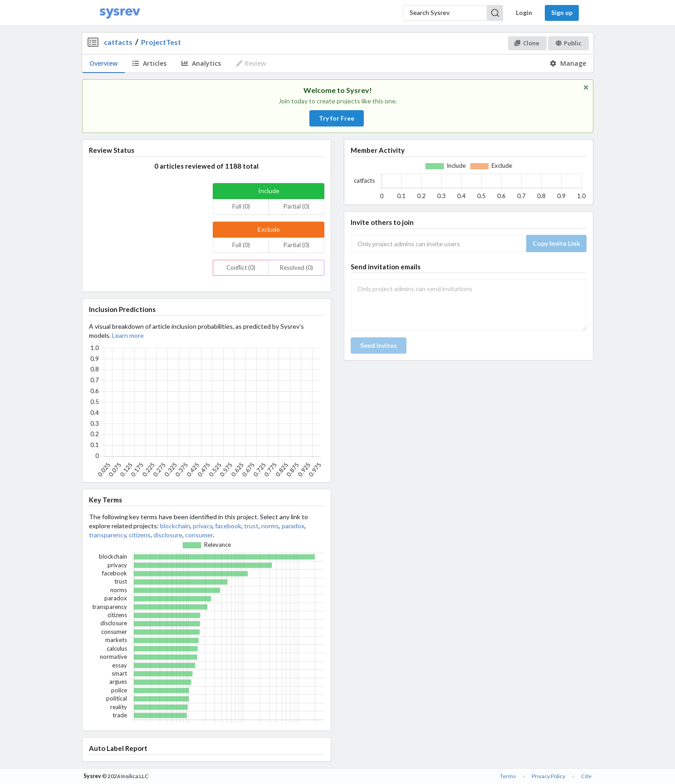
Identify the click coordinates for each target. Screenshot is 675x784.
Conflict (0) (241, 268)
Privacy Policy (548, 776)
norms (270, 526)
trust (251, 526)
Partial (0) (296, 206)
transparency (108, 535)
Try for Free (337, 118)
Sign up (562, 12)
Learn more (128, 335)
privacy (203, 526)
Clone (527, 43)
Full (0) (241, 206)
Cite (586, 776)
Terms (508, 776)
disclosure (168, 535)
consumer (199, 535)
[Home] (120, 13)
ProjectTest (161, 42)
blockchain (175, 526)
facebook (228, 526)
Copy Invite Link (556, 243)
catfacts (118, 42)
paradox (293, 526)
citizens (140, 535)
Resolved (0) (296, 268)
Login (524, 12)
